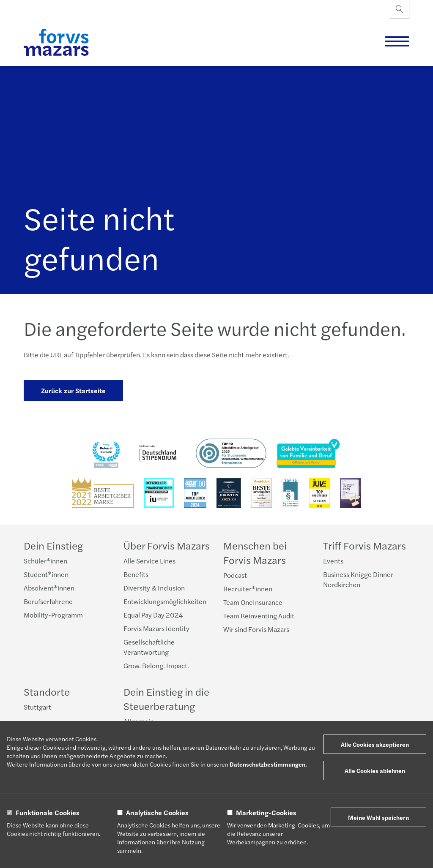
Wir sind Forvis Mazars (256, 629)
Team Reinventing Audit (259, 616)
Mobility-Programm (53, 615)
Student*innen (46, 574)
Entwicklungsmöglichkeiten (165, 601)
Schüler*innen (45, 561)
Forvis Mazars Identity (156, 628)
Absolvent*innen (49, 588)
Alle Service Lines (149, 561)
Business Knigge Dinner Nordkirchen (358, 579)
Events (333, 561)
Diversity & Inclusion (154, 588)
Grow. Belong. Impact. (156, 665)
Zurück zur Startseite (73, 390)
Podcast (235, 575)
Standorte (47, 691)
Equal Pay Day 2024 (153, 615)
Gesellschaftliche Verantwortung (149, 647)
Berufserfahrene (48, 601)
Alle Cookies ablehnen (375, 770)
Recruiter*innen (248, 589)
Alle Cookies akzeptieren (375, 744)
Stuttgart (37, 707)
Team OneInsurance (253, 602)
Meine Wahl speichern (378, 817)
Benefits (136, 574)
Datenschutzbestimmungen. (268, 764)
